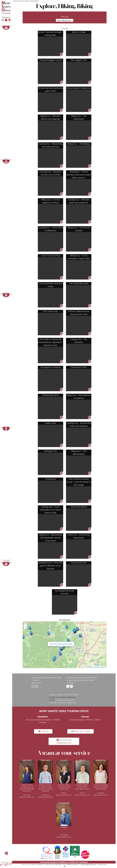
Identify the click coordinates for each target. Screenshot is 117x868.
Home (15, 1)
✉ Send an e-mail (80, 734)
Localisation (65, 622)
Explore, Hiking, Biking (32, 1)
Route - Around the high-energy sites (61, 646)
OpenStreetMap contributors (98, 670)
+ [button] (25, 627)
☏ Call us (43, 734)
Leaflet (87, 670)
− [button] (25, 630)
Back (20, 1)
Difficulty (65, 17)
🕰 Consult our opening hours (64, 744)
